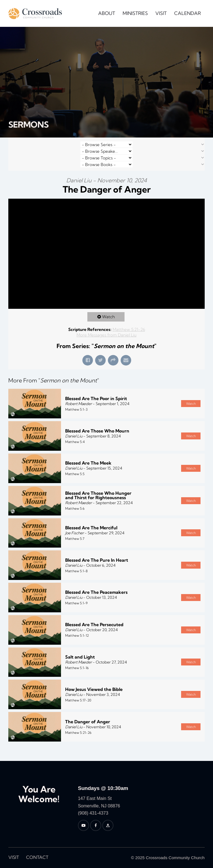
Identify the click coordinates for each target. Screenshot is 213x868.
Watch (108, 317)
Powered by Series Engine (184, 755)
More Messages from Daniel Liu (106, 335)
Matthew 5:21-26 (129, 329)
